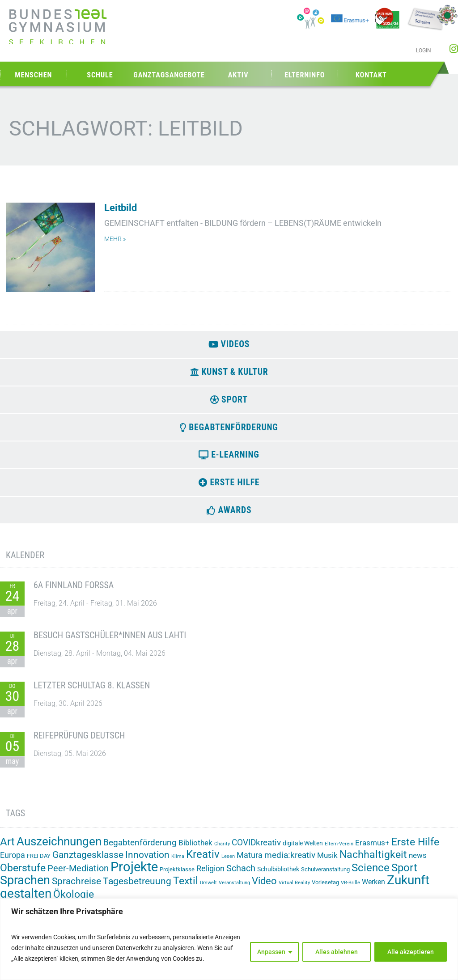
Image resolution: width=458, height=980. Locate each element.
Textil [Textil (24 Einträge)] (186, 887)
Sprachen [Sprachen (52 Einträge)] (25, 886)
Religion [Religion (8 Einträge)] (210, 874)
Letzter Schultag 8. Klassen (92, 691)
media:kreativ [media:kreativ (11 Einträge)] (290, 861)
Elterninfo (305, 75)
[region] (229, 939)
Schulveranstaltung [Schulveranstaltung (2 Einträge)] (325, 875)
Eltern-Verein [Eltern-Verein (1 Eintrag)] (339, 850)
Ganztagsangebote (169, 75)
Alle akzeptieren (411, 952)
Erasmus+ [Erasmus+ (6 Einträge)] (372, 849)
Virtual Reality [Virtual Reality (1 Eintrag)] (294, 889)
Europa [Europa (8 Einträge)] (13, 861)
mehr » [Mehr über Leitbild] (115, 239)
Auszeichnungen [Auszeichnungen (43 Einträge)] (59, 848)
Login (424, 51)
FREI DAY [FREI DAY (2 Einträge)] (39, 862)
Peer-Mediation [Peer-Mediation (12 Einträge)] (78, 874)
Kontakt (371, 75)
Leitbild (121, 208)
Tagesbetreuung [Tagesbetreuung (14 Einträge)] (137, 887)
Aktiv (238, 75)
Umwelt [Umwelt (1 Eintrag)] (208, 889)
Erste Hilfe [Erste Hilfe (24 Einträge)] (415, 848)
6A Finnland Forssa (74, 591)
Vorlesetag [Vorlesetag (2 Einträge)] (325, 888)
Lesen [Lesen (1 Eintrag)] (228, 863)
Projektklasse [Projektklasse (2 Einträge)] (177, 875)
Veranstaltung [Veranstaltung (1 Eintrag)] (234, 889)
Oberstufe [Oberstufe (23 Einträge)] (23, 874)
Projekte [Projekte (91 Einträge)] (134, 873)
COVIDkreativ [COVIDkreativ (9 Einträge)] (256, 849)
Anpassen (271, 952)
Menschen (33, 75)
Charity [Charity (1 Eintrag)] (222, 850)
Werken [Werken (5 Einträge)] (373, 888)
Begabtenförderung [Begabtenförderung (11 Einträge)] (140, 849)
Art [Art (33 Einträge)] (7, 848)
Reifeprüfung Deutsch (79, 741)
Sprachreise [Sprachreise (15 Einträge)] (76, 887)
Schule (100, 75)
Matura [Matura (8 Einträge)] (250, 861)
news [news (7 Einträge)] (418, 861)
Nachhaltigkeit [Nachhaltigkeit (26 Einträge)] (373, 861)
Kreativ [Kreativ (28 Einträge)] (203, 861)
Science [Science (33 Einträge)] (371, 873)
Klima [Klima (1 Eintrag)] (178, 863)
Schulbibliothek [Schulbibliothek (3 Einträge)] (278, 875)
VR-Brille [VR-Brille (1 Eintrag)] (350, 889)
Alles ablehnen (337, 952)
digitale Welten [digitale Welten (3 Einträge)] (303, 849)
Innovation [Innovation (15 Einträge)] (147, 861)
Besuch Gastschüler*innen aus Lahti (110, 641)
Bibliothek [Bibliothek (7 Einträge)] (195, 849)
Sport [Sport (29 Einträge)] (404, 874)
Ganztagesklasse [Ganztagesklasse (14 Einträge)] (88, 861)
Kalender (25, 561)
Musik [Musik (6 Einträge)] (327, 861)
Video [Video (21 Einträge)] (264, 887)
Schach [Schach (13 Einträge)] (241, 874)
